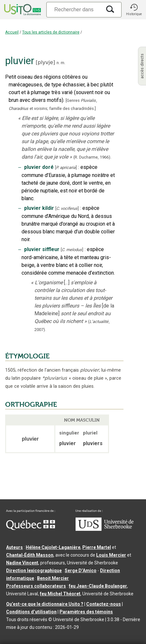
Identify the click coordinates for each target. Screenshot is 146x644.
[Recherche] (74, 10)
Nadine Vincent (22, 563)
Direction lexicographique (34, 571)
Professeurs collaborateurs (36, 586)
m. (63, 63)
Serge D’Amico (81, 571)
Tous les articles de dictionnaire (51, 32)
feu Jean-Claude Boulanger (98, 586)
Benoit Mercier (53, 578)
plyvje (45, 62)
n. (58, 63)
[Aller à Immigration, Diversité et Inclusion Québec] (31, 528)
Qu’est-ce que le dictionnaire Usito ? (45, 604)
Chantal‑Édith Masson (30, 555)
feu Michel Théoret (60, 594)
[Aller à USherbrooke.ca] (105, 529)
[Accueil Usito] (22, 10)
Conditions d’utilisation (31, 612)
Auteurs (14, 547)
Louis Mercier (111, 555)
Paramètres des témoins (86, 612)
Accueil (12, 32)
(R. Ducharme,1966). (92, 157)
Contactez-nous (104, 604)
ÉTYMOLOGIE (27, 356)
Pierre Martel (97, 547)
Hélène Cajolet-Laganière (53, 547)
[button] (134, 10)
